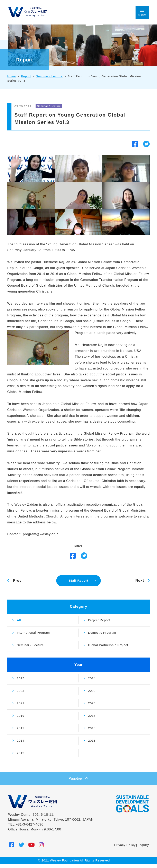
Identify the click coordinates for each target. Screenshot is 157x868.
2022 (92, 695)
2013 (92, 744)
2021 (22, 707)
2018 (92, 719)
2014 (22, 744)
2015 (92, 732)
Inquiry (144, 849)
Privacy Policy (125, 849)
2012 (22, 757)
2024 (92, 682)
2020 (92, 707)
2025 (22, 682)
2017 (22, 732)
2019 (22, 719)
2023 (22, 695)
